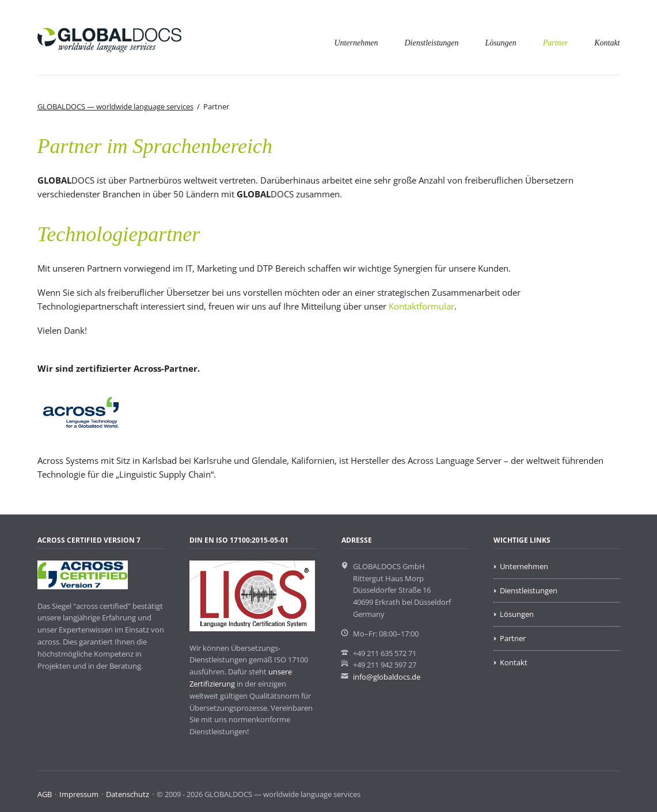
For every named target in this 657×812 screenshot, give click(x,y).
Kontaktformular (421, 306)
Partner (556, 43)
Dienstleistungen (431, 43)
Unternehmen (356, 43)
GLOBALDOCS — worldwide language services (115, 106)
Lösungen (500, 43)
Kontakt (607, 43)
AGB (45, 794)
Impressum (79, 794)
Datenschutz (128, 794)
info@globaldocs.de (387, 677)
